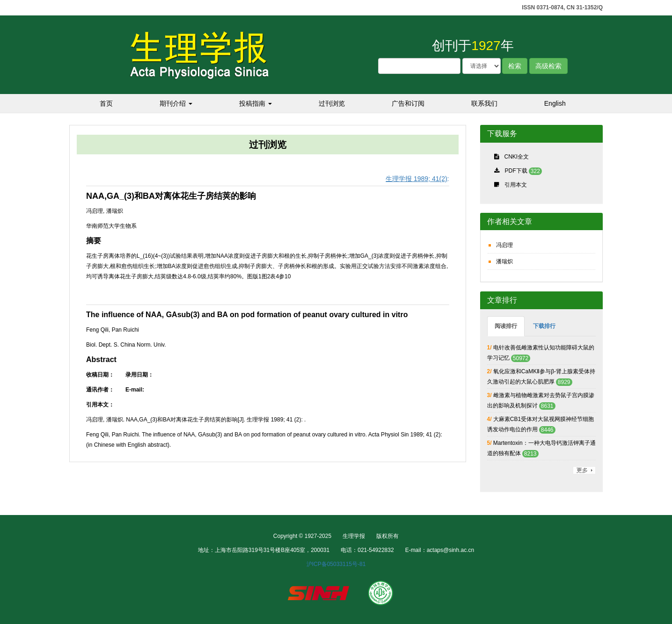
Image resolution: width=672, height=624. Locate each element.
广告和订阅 (408, 103)
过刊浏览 (332, 103)
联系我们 (484, 103)
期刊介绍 (176, 103)
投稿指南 (256, 103)
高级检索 (548, 66)
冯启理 (504, 245)
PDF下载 (516, 171)
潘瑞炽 (504, 261)
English (555, 103)
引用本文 (516, 185)
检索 (515, 66)
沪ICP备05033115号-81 (336, 564)
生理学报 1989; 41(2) (416, 179)
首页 (106, 103)
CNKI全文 (517, 157)
